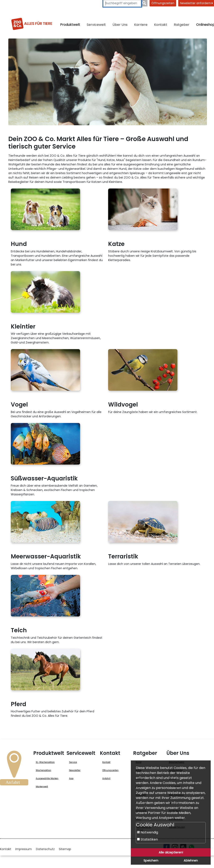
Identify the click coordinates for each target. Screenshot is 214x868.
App (71, 778)
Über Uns (120, 25)
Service (73, 762)
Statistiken (147, 839)
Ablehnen (191, 861)
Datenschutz (45, 849)
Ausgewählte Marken (47, 778)
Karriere (141, 25)
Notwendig (148, 832)
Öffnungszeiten (163, 3)
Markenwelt (42, 787)
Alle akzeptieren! (171, 852)
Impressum (24, 849)
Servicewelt (96, 25)
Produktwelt (70, 25)
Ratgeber (182, 25)
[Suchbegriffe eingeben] (122, 3)
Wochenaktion (43, 770)
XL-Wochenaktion (45, 762)
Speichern (151, 861)
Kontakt (161, 25)
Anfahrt (106, 778)
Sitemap (65, 849)
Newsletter (75, 770)
